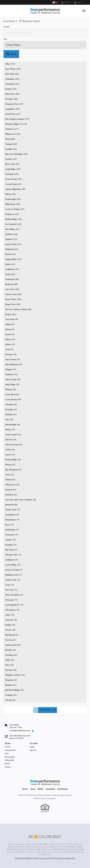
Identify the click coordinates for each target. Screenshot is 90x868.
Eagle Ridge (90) (12, 385)
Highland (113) (12, 249)
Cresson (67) (10, 640)
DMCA (40, 789)
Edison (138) (11, 194)
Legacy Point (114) (13, 244)
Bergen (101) (11, 314)
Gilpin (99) (10, 324)
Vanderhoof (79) (12, 515)
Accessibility (50, 789)
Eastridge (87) (11, 410)
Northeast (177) (12, 129)
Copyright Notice (46, 858)
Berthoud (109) (12, 284)
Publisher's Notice (32, 858)
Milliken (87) (11, 415)
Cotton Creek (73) (13, 580)
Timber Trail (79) (13, 510)
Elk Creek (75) (11, 550)
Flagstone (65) (11, 680)
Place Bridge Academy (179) (17, 119)
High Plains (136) (13, 204)
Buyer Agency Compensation (64, 858)
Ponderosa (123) (12, 214)
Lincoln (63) (10, 700)
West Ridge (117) (12, 229)
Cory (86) (9, 420)
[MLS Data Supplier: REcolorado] (45, 836)
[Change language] (55, 2)
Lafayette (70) (11, 620)
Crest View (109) (12, 289)
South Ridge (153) (13, 169)
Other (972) (10, 64)
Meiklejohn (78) (12, 530)
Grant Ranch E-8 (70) (14, 605)
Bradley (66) (11, 650)
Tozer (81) (10, 475)
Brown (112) (11, 254)
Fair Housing (62, 789)
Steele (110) (10, 274)
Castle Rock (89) (12, 395)
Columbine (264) (12, 79)
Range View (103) (13, 304)
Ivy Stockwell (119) (13, 224)
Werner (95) (10, 339)
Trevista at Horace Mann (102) (18, 309)
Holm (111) (10, 264)
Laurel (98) (10, 334)
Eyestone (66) (11, 670)
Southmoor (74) (12, 560)
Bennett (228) (11, 89)
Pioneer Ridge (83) (13, 460)
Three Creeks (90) (13, 380)
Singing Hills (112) (13, 259)
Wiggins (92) (11, 370)
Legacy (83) (10, 455)
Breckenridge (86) (13, 425)
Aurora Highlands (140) (15, 189)
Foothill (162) (11, 149)
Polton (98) (10, 329)
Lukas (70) (10, 615)
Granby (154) (11, 159)
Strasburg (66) (11, 655)
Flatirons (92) (11, 355)
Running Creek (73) (13, 575)
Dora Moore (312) (13, 69)
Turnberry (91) (11, 375)
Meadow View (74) (13, 555)
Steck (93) (9, 350)
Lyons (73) (10, 585)
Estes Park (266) (12, 74)
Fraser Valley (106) (13, 299)
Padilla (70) (10, 625)
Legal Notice (19, 858)
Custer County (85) (13, 435)
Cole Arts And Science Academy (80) (21, 500)
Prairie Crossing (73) (14, 570)
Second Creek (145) (13, 184)
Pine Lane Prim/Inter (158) (16, 154)
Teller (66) (10, 660)
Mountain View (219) (14, 104)
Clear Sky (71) (11, 590)
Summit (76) (10, 540)
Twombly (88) (11, 405)
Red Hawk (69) (12, 635)
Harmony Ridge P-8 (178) (16, 124)
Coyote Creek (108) (13, 294)
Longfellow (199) (12, 109)
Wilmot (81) (10, 480)
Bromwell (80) (11, 505)
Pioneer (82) (10, 465)
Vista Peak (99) (12, 319)
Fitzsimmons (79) (12, 520)
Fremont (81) (11, 490)
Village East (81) (12, 485)
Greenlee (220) (11, 99)
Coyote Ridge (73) (13, 565)
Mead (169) (10, 139)
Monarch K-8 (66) (13, 645)
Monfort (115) (11, 239)
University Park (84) (14, 445)
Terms (33, 789)
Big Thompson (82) (13, 470)
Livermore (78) (12, 535)
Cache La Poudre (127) (15, 209)
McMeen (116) (12, 234)
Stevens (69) (10, 630)
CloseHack (51, 798)
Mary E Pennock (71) (14, 595)
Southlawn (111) (12, 269)
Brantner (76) (11, 545)
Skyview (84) (11, 440)
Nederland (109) (12, 279)
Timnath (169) (11, 144)
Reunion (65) (11, 685)
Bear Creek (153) (12, 164)
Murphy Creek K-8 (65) (15, 675)
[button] (11, 54)
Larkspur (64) (11, 695)
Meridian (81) (11, 495)
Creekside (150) (12, 174)
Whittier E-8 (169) (13, 134)
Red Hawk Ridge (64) (14, 690)
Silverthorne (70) (12, 610)
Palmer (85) (10, 430)
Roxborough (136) (13, 199)
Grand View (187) (13, 114)
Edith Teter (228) (12, 94)
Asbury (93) (10, 345)
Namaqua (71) (11, 600)
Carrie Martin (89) (13, 400)
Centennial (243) (12, 84)
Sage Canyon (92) (13, 360)
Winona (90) (11, 390)
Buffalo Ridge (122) (14, 219)
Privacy (25, 789)
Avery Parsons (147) (14, 179)
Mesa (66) (10, 665)
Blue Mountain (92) (14, 365)
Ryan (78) (9, 525)
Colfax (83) (10, 450)
